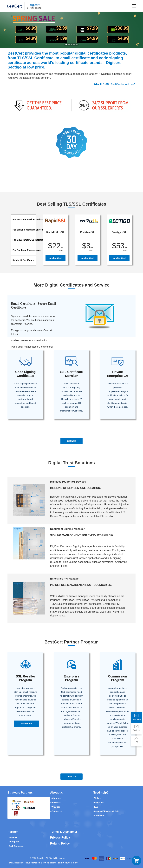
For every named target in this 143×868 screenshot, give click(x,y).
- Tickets (97, 798)
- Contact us (56, 811)
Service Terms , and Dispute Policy (59, 863)
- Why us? (55, 807)
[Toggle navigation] (136, 861)
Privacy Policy (60, 838)
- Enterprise (13, 842)
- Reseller (12, 837)
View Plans (26, 724)
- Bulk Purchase (15, 846)
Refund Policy (60, 844)
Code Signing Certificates (26, 374)
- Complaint (99, 816)
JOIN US (71, 777)
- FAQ (96, 807)
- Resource (56, 803)
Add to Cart (55, 258)
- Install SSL (99, 803)
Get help (71, 441)
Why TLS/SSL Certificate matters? (115, 84)
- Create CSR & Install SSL (106, 811)
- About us (55, 798)
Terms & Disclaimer (64, 832)
